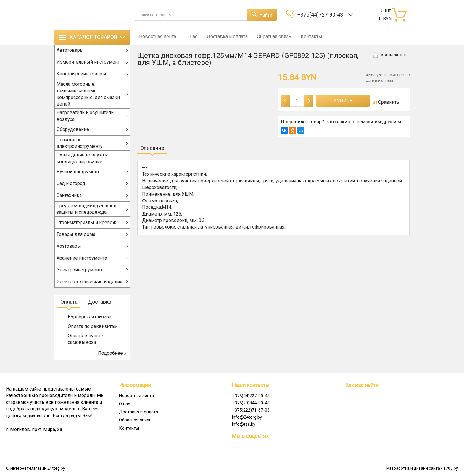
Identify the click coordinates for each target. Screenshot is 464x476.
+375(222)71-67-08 (251, 410)
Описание (152, 148)
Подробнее (112, 359)
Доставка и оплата (221, 37)
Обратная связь (267, 37)
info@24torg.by (247, 417)
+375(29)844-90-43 (251, 403)
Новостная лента (156, 37)
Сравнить (386, 102)
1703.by (451, 469)
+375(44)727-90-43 (321, 15)
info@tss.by (244, 424)
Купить (343, 101)
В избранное (390, 55)
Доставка (100, 308)
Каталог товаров (92, 37)
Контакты (302, 37)
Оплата (69, 308)
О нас (188, 37)
